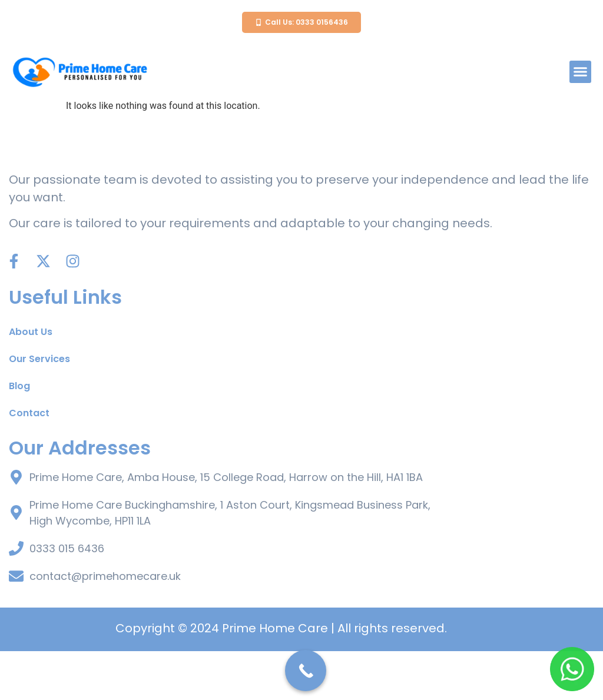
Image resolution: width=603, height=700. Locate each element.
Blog (19, 435)
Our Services (39, 408)
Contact (29, 462)
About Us (31, 381)
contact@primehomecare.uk (105, 625)
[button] (581, 72)
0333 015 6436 (67, 597)
